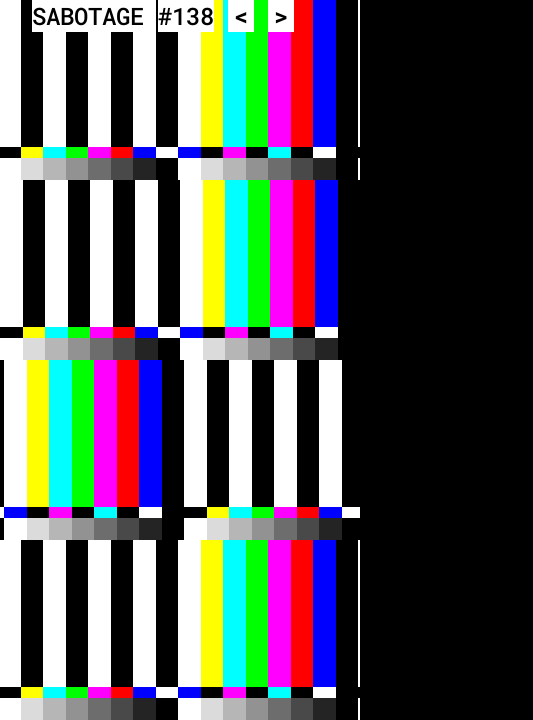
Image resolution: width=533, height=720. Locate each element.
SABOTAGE (88, 16)
